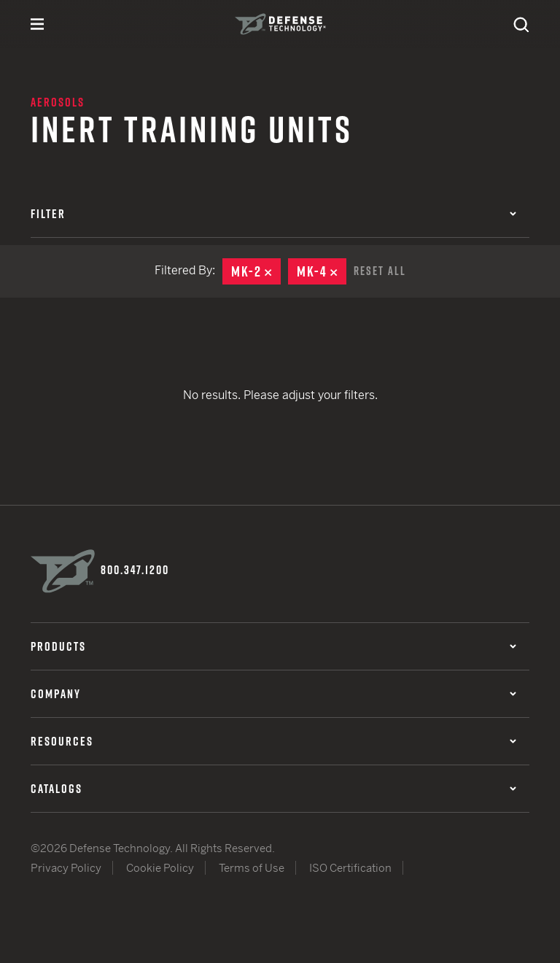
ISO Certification (350, 868)
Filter (273, 214)
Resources (273, 741)
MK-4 (322, 271)
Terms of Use (252, 868)
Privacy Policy (66, 868)
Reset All (380, 271)
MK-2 (256, 271)
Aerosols (58, 102)
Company (273, 694)
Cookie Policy (160, 868)
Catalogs (273, 789)
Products (273, 646)
